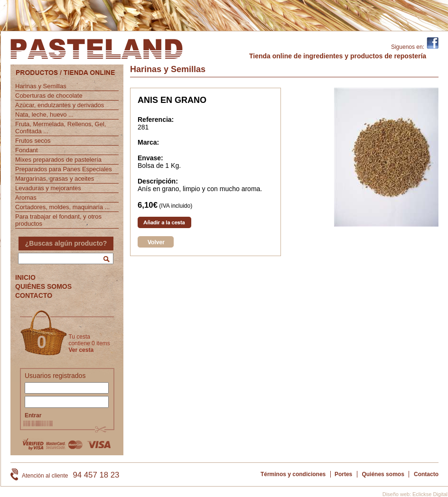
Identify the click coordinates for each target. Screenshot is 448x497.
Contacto (426, 474)
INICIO (25, 277)
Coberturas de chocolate (49, 96)
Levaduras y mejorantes (48, 188)
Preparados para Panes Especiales (64, 169)
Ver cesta (81, 350)
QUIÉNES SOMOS (43, 286)
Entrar (33, 415)
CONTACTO (34, 295)
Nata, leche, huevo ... (44, 115)
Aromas (26, 198)
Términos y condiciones (293, 474)
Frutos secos (33, 141)
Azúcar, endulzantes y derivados (60, 105)
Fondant (27, 150)
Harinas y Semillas (41, 86)
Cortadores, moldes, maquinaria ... (62, 207)
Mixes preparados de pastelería (58, 160)
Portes (343, 474)
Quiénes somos (383, 474)
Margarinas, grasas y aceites (55, 179)
